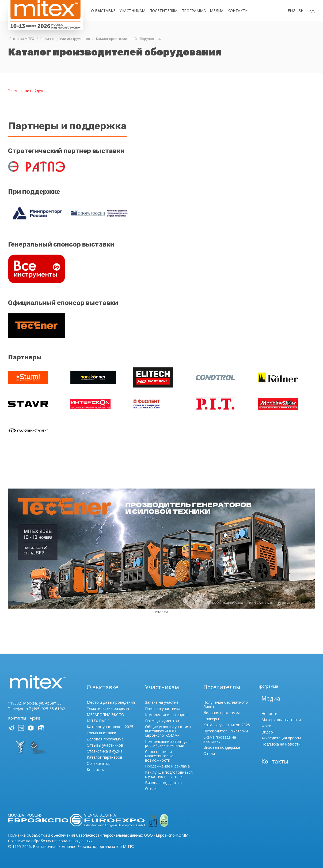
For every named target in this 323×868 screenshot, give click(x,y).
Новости (269, 714)
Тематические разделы (108, 708)
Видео (267, 732)
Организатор (99, 763)
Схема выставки (101, 733)
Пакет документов (162, 721)
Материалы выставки (281, 720)
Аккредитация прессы (281, 738)
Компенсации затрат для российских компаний (168, 744)
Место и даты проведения (111, 702)
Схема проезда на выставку (220, 739)
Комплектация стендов (166, 715)
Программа (194, 11)
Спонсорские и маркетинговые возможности (159, 756)
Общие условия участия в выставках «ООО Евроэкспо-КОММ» (169, 731)
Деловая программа (105, 739)
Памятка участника (163, 708)
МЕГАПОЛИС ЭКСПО (105, 715)
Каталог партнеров (104, 757)
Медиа (217, 11)
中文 (311, 11)
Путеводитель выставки (226, 731)
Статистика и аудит (105, 751)
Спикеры (211, 719)
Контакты (238, 11)
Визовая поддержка (163, 783)
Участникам (132, 11)
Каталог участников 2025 (110, 727)
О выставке (103, 11)
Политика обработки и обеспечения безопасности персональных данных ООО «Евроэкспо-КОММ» (99, 835)
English (296, 11)
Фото (266, 726)
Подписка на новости (281, 744)
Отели (151, 789)
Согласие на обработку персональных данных (50, 841)
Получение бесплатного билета (226, 704)
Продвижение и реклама (167, 766)
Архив (35, 718)
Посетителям (163, 11)
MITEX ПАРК (98, 721)
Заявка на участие (162, 702)
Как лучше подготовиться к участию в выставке (169, 774)
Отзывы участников (105, 745)
